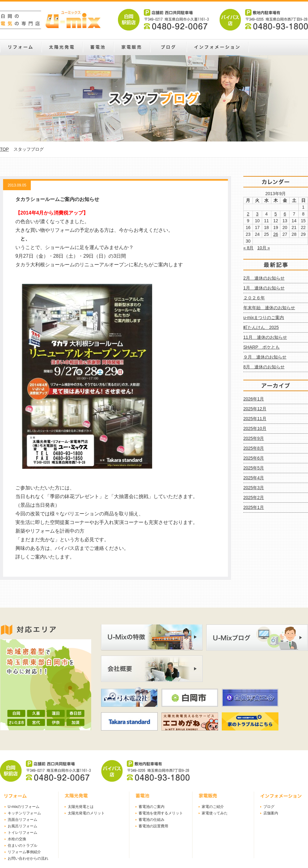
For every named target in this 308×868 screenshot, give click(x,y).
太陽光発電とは (81, 807)
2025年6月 (254, 458)
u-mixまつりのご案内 (264, 317)
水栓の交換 (17, 839)
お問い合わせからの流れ (28, 858)
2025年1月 (254, 507)
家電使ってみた (215, 813)
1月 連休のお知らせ (264, 288)
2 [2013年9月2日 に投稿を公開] (248, 214)
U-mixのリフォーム (24, 807)
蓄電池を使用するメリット (161, 813)
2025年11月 (255, 419)
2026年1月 (254, 399)
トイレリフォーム (22, 833)
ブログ (269, 807)
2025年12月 (255, 409)
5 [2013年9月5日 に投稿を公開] (276, 214)
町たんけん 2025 (261, 327)
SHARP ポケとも (261, 347)
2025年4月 (254, 478)
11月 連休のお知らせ (265, 337)
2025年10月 (255, 428)
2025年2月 (254, 497)
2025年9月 (254, 438)
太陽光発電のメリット (86, 813)
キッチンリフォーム (24, 813)
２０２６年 (254, 298)
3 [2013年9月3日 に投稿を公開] (257, 214)
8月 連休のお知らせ (264, 367)
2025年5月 (254, 468)
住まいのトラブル (22, 845)
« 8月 (248, 248)
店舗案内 (271, 813)
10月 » (263, 248)
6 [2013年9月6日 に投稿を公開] (285, 214)
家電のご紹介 (213, 807)
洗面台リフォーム (22, 820)
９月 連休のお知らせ (265, 357)
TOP (4, 149)
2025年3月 (254, 488)
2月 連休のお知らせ (264, 278)
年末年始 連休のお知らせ (269, 308)
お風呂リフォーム (22, 826)
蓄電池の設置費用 (153, 826)
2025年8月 (254, 448)
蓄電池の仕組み (152, 820)
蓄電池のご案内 (152, 807)
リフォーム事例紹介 (24, 852)
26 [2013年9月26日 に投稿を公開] (276, 234)
